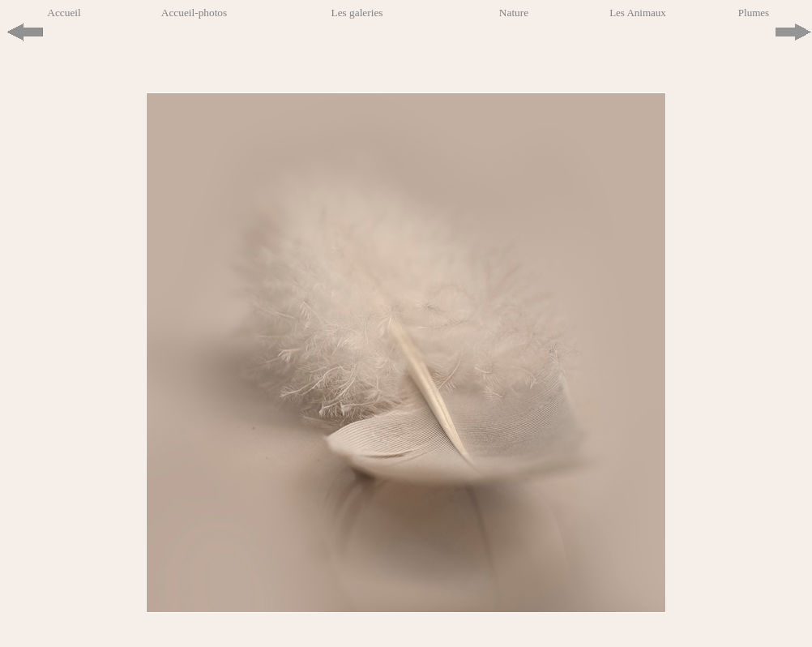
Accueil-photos (194, 13)
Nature (514, 13)
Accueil (64, 13)
